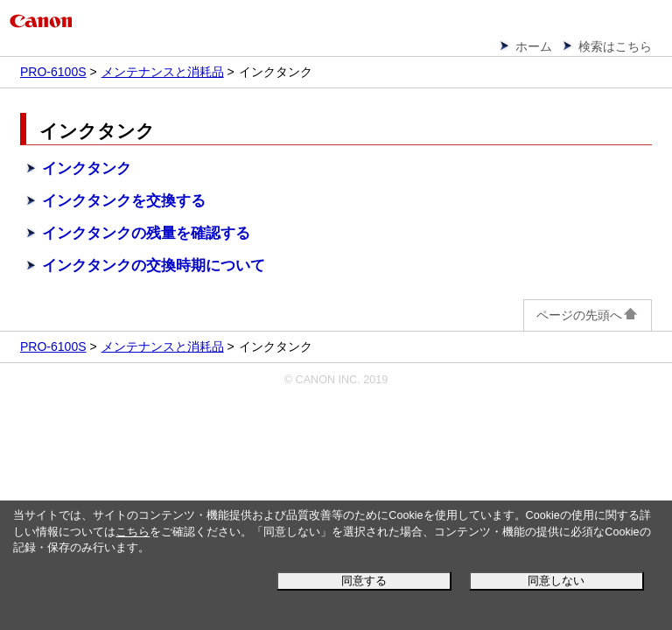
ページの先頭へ (588, 315)
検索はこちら (615, 46)
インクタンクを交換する (124, 201)
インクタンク (87, 168)
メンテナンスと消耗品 (163, 72)
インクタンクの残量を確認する (146, 233)
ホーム (534, 46)
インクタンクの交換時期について (154, 266)
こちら (133, 532)
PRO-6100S (53, 72)
